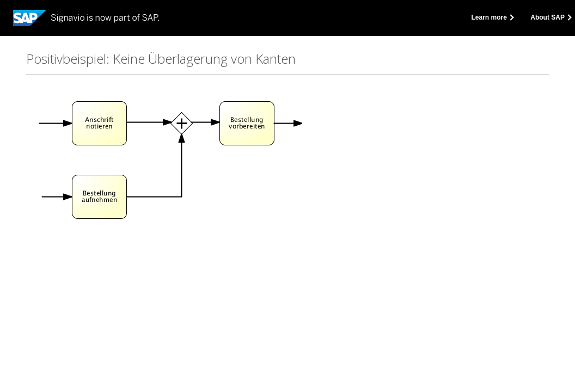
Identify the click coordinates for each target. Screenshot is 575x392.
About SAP (550, 17)
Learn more (493, 17)
